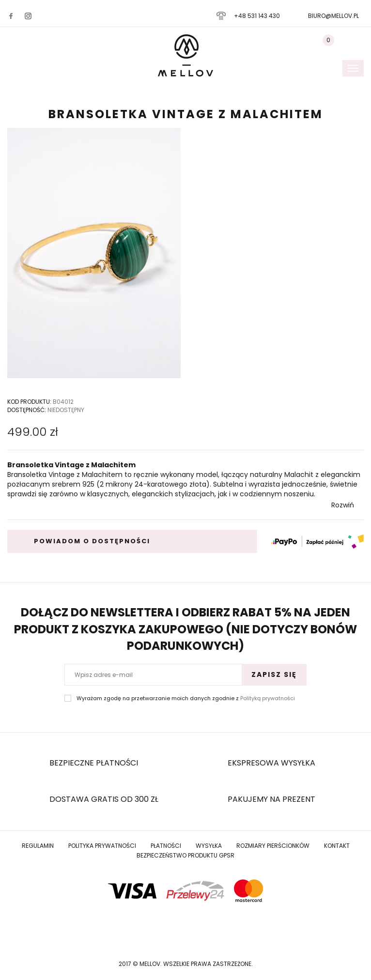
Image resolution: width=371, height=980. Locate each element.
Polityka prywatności (102, 846)
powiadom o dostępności (92, 541)
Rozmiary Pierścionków (273, 846)
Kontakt (337, 846)
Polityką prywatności (268, 698)
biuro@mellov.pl (333, 16)
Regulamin (38, 846)
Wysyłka (209, 846)
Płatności (166, 846)
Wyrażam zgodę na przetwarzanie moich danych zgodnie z (186, 698)
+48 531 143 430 (257, 16)
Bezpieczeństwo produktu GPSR (185, 855)
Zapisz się (274, 674)
